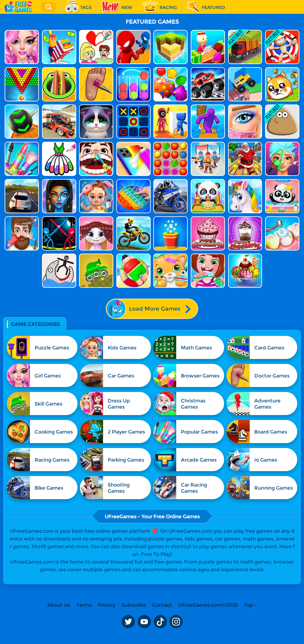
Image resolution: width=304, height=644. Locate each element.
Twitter (128, 622)
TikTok (160, 622)
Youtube (144, 622)
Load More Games (152, 309)
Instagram (176, 622)
